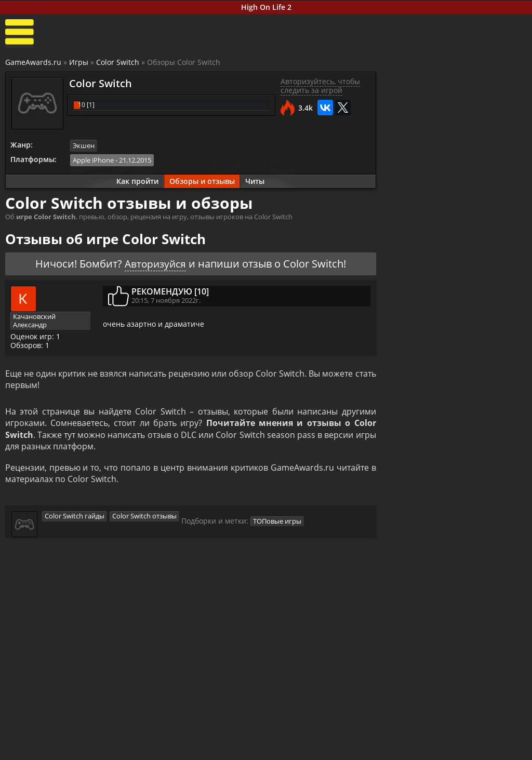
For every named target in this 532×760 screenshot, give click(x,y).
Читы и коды (136, 749)
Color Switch (118, 63)
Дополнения (396, 749)
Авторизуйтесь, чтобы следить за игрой (317, 87)
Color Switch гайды (75, 519)
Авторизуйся (153, 264)
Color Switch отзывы (144, 519)
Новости (215, 741)
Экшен (84, 146)
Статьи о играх (227, 749)
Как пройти (135, 182)
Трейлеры (305, 749)
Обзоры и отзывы (199, 182)
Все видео (305, 741)
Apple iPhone (94, 161)
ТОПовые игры (278, 525)
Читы (253, 182)
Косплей (476, 749)
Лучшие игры (50, 741)
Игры (79, 63)
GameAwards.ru (33, 63)
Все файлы (393, 741)
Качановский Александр (35, 322)
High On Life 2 (266, 7)
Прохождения (137, 741)
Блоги (471, 741)
